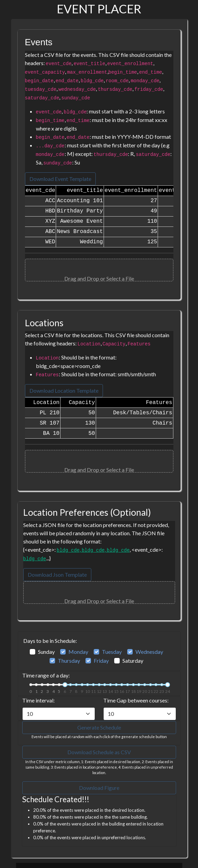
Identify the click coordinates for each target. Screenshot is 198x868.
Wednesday (149, 652)
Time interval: (38, 700)
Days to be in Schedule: (50, 641)
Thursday (69, 661)
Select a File (120, 278)
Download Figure (99, 788)
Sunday (46, 652)
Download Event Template (60, 179)
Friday (101, 661)
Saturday (133, 661)
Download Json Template (57, 574)
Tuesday (112, 652)
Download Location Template (64, 390)
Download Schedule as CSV (99, 752)
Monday (78, 652)
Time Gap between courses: (136, 700)
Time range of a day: (46, 675)
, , (93, 549)
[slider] (65, 685)
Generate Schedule (99, 727)
